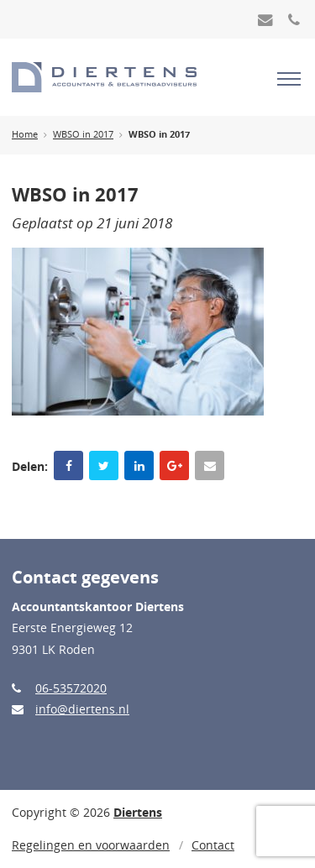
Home (25, 134)
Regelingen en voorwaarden (91, 845)
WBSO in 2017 (83, 134)
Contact (213, 845)
